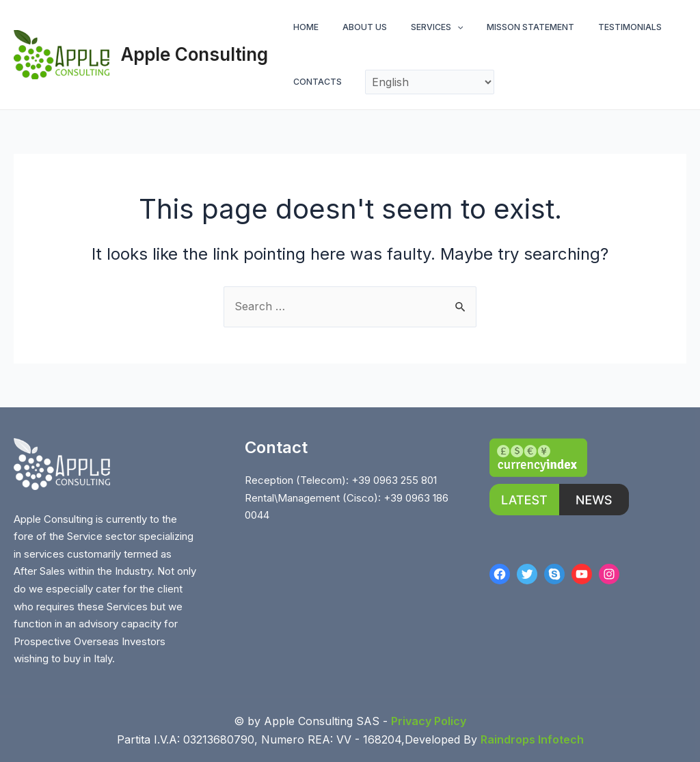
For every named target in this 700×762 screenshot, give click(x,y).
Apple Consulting (194, 54)
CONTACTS (314, 82)
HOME (302, 27)
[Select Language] (422, 82)
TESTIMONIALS (598, 27)
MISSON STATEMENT (506, 27)
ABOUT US (354, 27)
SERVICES (419, 27)
